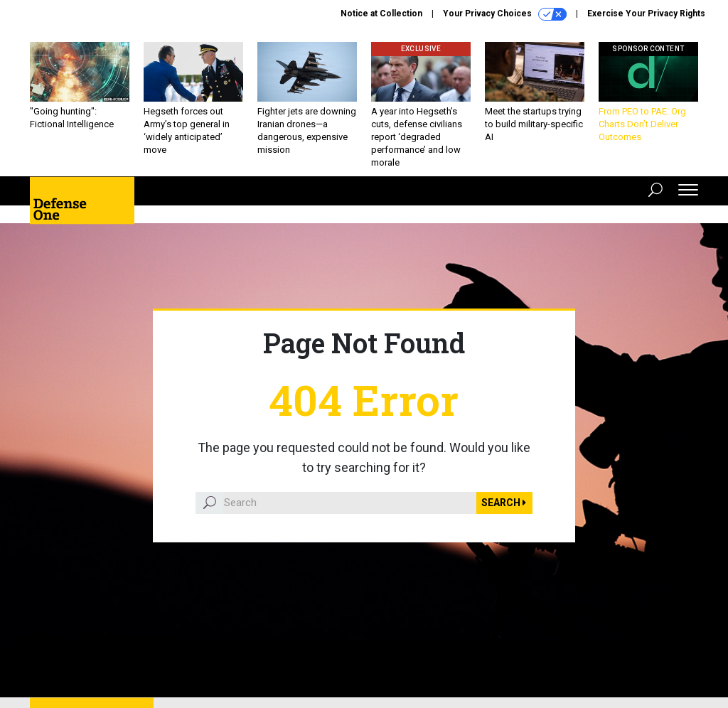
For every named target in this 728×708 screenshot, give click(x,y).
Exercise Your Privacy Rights (646, 14)
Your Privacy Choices (505, 14)
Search (504, 503)
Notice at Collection (381, 14)
